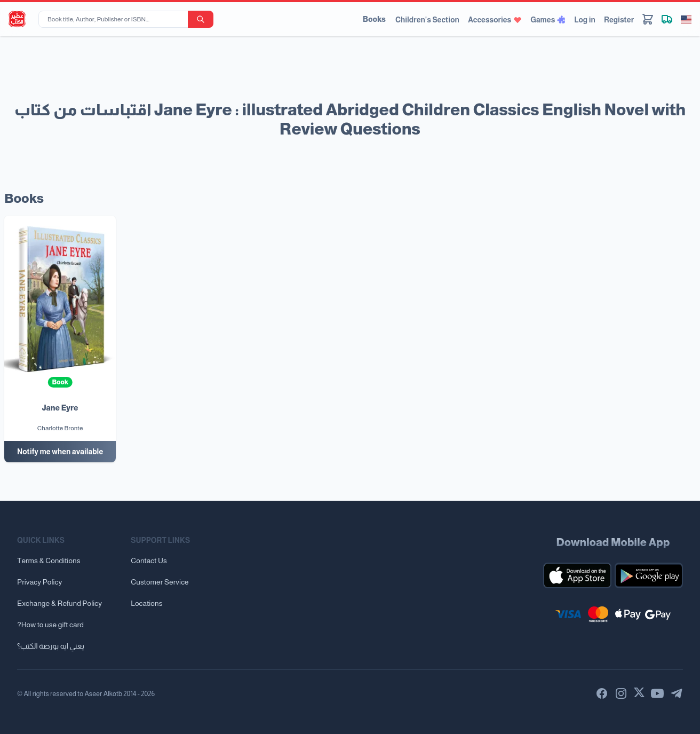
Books (374, 19)
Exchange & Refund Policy (59, 603)
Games (548, 20)
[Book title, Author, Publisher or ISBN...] (115, 19)
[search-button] (201, 19)
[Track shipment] (667, 19)
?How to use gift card (50, 625)
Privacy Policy (39, 582)
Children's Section (427, 20)
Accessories (495, 20)
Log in (585, 20)
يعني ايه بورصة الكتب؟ (51, 646)
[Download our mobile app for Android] (649, 575)
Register (619, 20)
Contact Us (149, 561)
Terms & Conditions (49, 561)
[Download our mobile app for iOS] (577, 575)
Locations (146, 603)
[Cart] (648, 19)
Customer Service (160, 582)
